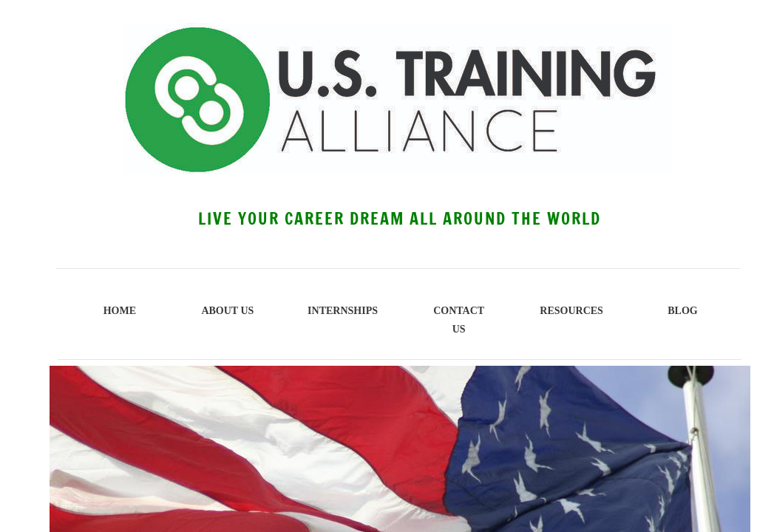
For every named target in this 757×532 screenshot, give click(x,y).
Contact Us (459, 320)
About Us (227, 311)
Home (120, 311)
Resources (571, 311)
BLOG (682, 311)
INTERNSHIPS (343, 311)
